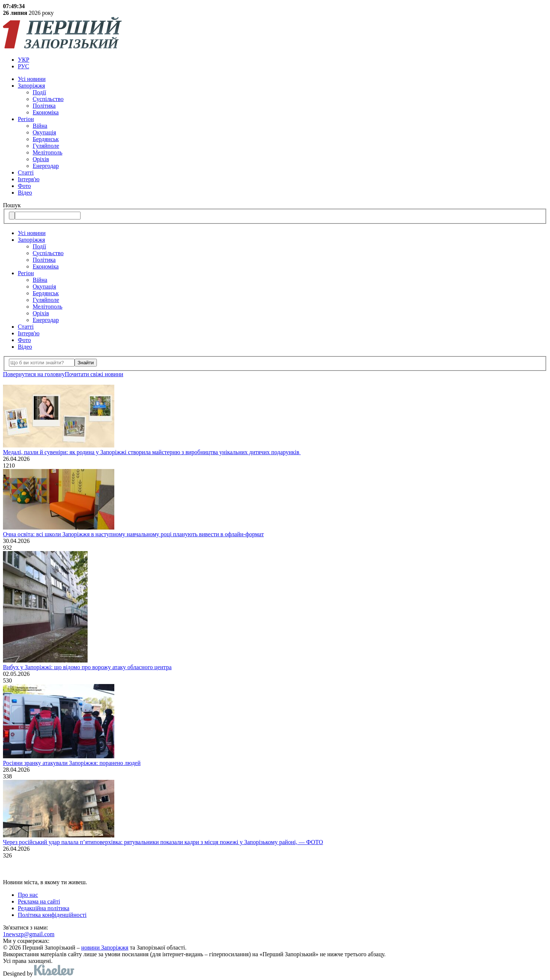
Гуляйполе (46, 146)
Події (39, 92)
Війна (40, 126)
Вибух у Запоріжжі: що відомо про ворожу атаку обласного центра (87, 667)
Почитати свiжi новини (94, 374)
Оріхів (41, 159)
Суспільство (48, 99)
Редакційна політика (44, 908)
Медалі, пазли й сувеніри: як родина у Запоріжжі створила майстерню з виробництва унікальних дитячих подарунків (152, 452)
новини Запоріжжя (105, 948)
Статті (26, 172)
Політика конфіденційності (52, 915)
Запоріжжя (31, 86)
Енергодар (46, 166)
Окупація (44, 132)
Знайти (86, 363)
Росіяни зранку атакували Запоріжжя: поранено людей (72, 763)
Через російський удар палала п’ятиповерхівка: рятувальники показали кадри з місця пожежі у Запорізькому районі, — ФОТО (163, 842)
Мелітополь (48, 152)
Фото (24, 186)
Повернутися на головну (34, 374)
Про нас (28, 895)
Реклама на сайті (39, 901)
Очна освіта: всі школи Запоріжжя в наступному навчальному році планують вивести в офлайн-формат (133, 534)
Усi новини (32, 79)
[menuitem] (282, 60)
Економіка (46, 112)
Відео (25, 193)
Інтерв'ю (29, 179)
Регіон (26, 119)
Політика (44, 106)
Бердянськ (46, 139)
